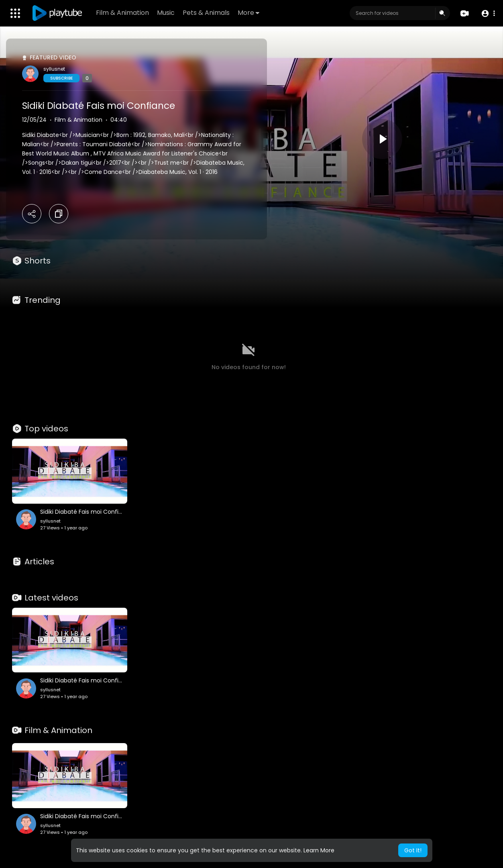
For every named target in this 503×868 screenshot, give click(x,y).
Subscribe (61, 78)
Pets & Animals (206, 13)
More (248, 13)
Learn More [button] (319, 850)
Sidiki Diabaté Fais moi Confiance (99, 106)
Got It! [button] (413, 850)
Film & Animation (122, 13)
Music (166, 13)
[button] (488, 13)
